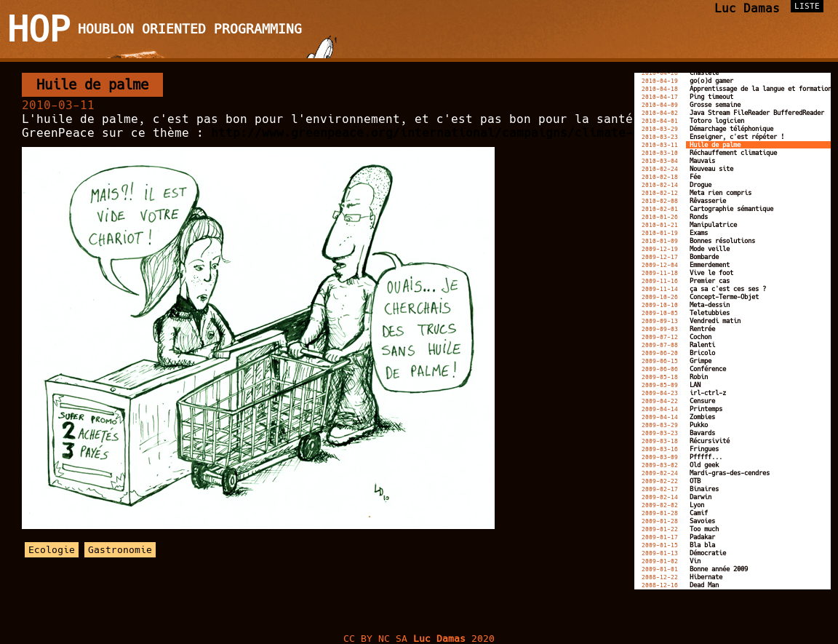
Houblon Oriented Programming (190, 29)
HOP (39, 29)
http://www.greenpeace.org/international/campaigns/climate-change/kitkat (469, 133)
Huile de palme (92, 85)
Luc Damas (747, 8)
